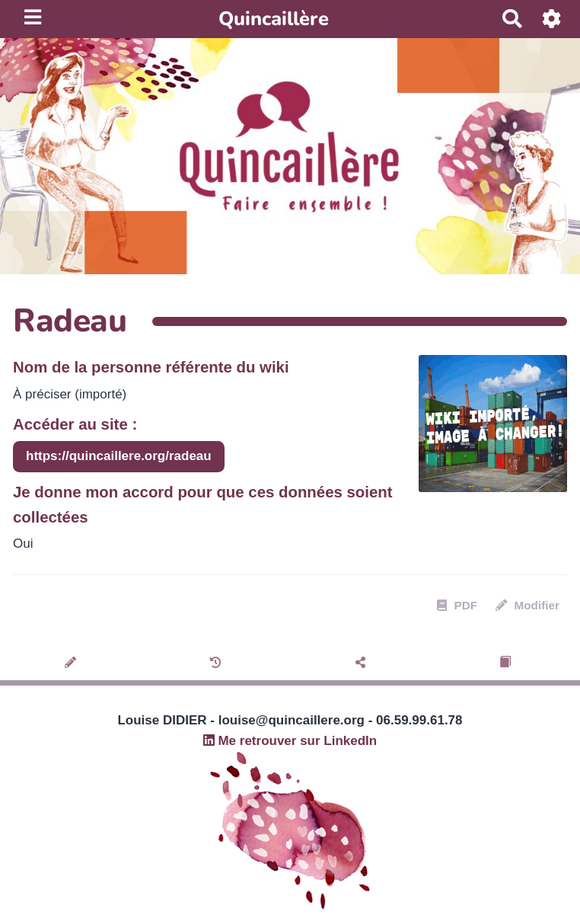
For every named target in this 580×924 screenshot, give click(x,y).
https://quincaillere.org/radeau (119, 456)
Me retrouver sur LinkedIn (290, 741)
